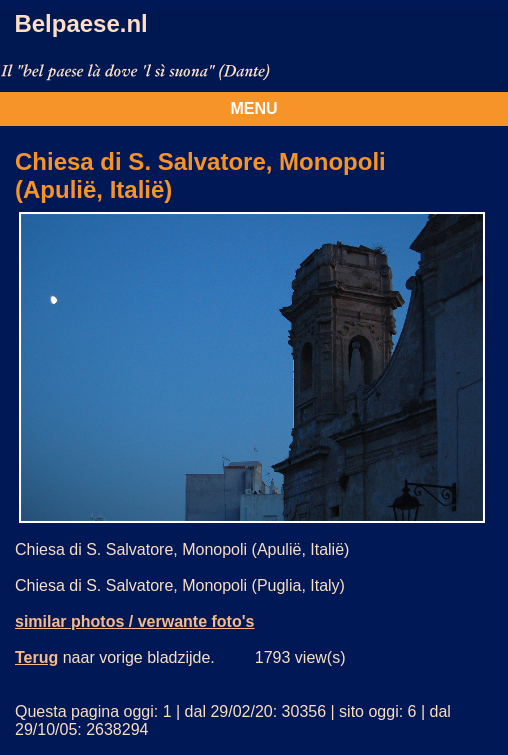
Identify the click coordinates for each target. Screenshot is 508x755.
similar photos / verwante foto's (134, 621)
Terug (36, 657)
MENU (253, 108)
